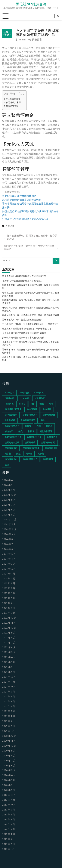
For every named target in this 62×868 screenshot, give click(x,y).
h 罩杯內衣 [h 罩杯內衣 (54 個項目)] (40, 398)
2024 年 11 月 (9, 525)
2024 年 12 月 (9, 520)
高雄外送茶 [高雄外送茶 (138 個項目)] (48, 459)
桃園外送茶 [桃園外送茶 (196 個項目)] (30, 443)
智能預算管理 (12, 106)
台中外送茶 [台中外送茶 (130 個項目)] (32, 410)
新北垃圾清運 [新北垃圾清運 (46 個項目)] (46, 432)
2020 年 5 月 (9, 771)
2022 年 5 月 (9, 653)
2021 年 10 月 (9, 687)
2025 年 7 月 (9, 505)
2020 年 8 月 (9, 756)
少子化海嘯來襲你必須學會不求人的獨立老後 (23, 338)
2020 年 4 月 (9, 776)
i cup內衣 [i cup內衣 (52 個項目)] (9, 404)
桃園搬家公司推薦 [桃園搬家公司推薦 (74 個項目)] (31, 448)
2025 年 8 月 (9, 500)
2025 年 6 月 (9, 510)
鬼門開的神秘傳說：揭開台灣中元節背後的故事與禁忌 (29, 248)
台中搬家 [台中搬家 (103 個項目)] (47, 410)
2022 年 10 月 (9, 628)
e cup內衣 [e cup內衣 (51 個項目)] (24, 393)
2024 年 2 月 (9, 569)
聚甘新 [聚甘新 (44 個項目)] (8, 454)
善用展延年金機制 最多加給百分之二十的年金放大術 (27, 329)
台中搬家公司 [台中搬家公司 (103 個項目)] (11, 415)
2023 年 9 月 (9, 579)
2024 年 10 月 (9, 530)
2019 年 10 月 (9, 805)
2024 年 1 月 (9, 574)
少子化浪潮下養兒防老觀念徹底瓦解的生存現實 (24, 333)
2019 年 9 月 (9, 810)
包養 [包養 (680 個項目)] (51, 404)
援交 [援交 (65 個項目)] (21, 432)
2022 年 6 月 (9, 648)
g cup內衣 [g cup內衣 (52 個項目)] (25, 398)
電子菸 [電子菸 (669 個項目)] (41, 454)
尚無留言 (35, 40)
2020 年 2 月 (9, 785)
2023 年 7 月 (9, 589)
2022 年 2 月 (9, 667)
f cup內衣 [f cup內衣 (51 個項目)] (39, 393)
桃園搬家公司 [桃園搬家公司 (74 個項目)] (11, 448)
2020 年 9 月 (9, 751)
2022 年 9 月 (9, 633)
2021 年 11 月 (9, 682)
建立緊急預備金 (13, 99)
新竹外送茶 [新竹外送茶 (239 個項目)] (52, 437)
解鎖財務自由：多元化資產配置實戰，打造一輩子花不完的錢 (31, 315)
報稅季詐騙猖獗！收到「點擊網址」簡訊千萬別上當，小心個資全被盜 (31, 302)
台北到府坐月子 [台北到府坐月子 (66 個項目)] (30, 415)
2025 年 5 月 (9, 515)
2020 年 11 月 (9, 741)
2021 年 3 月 (8, 721)
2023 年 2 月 (9, 613)
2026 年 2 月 (9, 485)
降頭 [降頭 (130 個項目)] (18, 454)
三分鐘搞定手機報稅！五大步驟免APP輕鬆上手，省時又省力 (30, 324)
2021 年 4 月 (9, 717)
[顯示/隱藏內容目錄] (20, 95)
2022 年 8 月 (9, 638)
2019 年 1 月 (8, 849)
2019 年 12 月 (9, 795)
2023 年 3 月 (9, 608)
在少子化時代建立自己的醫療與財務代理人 (22, 281)
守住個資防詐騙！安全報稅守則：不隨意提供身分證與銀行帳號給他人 (31, 309)
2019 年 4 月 (9, 835)
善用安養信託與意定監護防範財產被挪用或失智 (24, 276)
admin (21, 40)
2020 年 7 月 (9, 761)
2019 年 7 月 (9, 820)
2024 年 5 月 (9, 554)
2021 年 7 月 (9, 702)
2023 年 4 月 (9, 603)
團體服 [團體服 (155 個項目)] (28, 426)
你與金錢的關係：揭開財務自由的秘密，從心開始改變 (32, 238)
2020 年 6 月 (9, 766)
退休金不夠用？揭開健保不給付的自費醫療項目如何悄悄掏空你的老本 (31, 351)
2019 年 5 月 (9, 830)
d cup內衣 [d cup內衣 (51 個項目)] (9, 393)
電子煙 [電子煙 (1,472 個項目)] (29, 454)
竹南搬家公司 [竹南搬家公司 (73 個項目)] (51, 448)
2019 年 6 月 (9, 825)
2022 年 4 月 (9, 658)
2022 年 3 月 (9, 662)
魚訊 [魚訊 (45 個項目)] (7, 465)
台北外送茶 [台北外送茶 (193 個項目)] (10, 421)
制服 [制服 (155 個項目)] (42, 404)
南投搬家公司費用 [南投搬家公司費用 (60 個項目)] (13, 410)
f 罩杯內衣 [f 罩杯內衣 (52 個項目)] (10, 398)
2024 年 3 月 (9, 564)
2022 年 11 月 (9, 623)
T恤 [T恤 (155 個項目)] (32, 404)
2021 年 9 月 (9, 692)
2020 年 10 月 (9, 746)
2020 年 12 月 (9, 736)
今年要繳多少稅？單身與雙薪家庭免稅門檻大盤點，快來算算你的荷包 (31, 344)
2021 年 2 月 (9, 726)
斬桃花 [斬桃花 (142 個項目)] (31, 432)
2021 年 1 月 (8, 731)
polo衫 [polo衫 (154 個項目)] (22, 404)
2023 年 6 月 (9, 594)
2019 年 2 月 (9, 844)
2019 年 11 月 (9, 800)
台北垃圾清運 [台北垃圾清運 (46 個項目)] (49, 415)
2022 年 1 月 (9, 672)
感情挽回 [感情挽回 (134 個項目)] (9, 432)
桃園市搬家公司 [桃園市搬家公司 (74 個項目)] (48, 443)
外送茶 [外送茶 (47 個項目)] (49, 426)
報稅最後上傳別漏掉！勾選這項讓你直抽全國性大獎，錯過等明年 (31, 359)
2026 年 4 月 (9, 480)
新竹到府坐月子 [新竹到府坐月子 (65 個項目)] (34, 437)
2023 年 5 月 (9, 599)
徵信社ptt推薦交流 (31, 4)
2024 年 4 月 (9, 559)
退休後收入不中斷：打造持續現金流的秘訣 (22, 320)
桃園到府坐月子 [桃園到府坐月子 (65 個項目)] (12, 443)
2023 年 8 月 (9, 584)
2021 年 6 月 (9, 707)
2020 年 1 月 (9, 790)
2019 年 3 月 (8, 839)
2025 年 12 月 (9, 495)
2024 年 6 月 (9, 549)
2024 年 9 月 (9, 535)
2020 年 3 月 (9, 780)
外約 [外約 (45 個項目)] (38, 426)
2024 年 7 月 (9, 544)
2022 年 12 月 (9, 618)
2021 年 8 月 (9, 697)
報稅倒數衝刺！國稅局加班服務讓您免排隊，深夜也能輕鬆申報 (31, 287)
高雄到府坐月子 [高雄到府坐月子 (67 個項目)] (30, 459)
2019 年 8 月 (9, 815)
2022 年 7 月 (9, 643)
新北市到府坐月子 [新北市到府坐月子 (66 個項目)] (13, 437)
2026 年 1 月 (9, 490)
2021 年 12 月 (9, 677)
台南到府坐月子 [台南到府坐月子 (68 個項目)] (28, 421)
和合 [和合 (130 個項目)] (43, 421)
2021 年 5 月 (9, 712)
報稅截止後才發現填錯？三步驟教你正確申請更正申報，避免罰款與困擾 (31, 294)
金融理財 (10, 226)
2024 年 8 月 (9, 540)
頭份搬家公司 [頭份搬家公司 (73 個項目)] (11, 459)
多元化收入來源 (13, 103)
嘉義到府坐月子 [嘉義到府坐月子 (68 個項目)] (12, 426)
